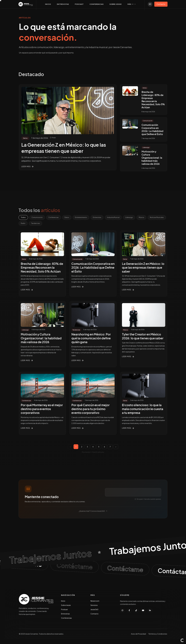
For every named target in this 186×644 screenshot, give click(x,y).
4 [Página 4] (93, 447)
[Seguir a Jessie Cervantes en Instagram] (122, 611)
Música (144, 217)
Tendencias (56, 224)
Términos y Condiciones (158, 634)
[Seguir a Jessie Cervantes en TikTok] (136, 611)
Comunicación (37, 217)
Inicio (63, 601)
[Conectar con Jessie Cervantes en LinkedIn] (150, 611)
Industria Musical (115, 217)
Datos (68, 217)
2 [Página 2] (82, 447)
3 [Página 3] (87, 447)
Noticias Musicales (28, 224)
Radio (43, 224)
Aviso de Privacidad (138, 634)
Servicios (94, 606)
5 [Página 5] (99, 447)
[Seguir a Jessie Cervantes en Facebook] (129, 611)
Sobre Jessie (66, 606)
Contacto (94, 614)
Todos (23, 217)
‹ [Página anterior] (70, 447)
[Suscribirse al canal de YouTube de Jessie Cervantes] (143, 611)
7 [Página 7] (110, 447)
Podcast (64, 610)
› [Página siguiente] (116, 447)
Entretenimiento (82, 217)
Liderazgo (131, 217)
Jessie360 (94, 610)
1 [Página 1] (76, 447)
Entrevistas (98, 217)
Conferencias (54, 217)
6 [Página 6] (104, 447)
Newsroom (95, 601)
